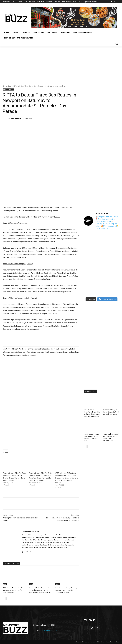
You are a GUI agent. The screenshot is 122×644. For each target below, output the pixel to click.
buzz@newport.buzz (50, 630)
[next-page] (8, 598)
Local (10, 86)
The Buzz (11, 89)
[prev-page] (4, 598)
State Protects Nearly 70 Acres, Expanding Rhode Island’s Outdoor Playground (67, 590)
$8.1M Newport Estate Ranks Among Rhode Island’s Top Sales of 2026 (91, 437)
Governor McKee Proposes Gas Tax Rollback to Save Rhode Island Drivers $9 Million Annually (41, 590)
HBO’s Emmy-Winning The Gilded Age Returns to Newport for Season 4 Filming (14, 590)
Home (5, 86)
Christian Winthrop (14, 118)
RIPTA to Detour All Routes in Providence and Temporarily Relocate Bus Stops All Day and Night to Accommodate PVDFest (66, 478)
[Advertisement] (61, 64)
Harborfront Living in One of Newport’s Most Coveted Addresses (111, 412)
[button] (117, 44)
